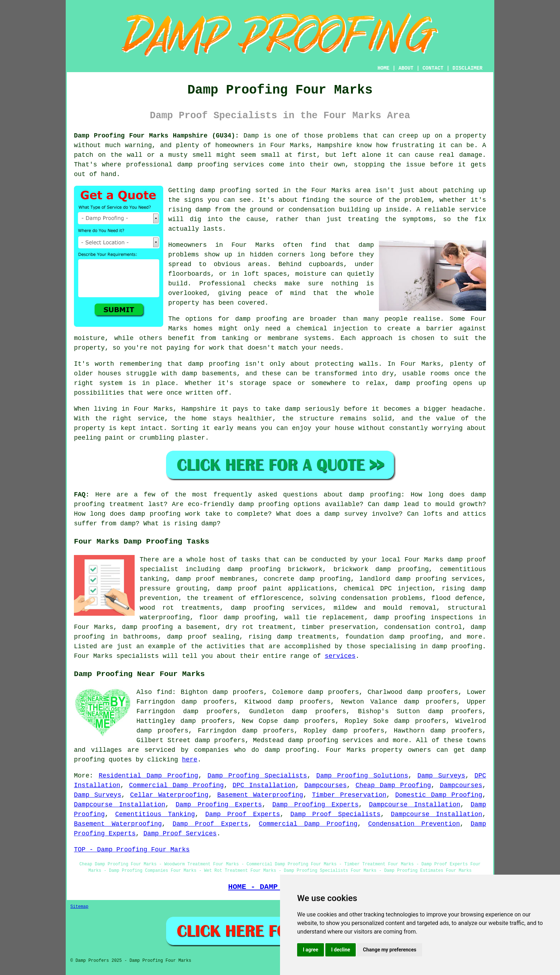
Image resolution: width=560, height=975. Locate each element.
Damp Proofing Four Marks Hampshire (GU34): (156, 136)
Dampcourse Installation (120, 805)
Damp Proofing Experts (219, 805)
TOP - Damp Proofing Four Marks (132, 850)
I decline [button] (341, 950)
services (340, 656)
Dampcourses (326, 785)
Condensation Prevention (414, 824)
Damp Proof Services (180, 834)
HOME (384, 68)
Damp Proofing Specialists (257, 776)
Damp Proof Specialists (335, 814)
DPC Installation (264, 785)
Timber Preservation (349, 795)
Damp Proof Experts (243, 814)
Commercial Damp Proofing (176, 785)
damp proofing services (331, 740)
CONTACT (433, 68)
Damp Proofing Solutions (362, 776)
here (189, 760)
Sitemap (79, 907)
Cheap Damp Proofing (393, 785)
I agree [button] (311, 950)
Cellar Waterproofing (169, 795)
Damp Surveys (441, 776)
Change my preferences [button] (389, 950)
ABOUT (406, 68)
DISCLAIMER (467, 68)
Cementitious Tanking (155, 814)
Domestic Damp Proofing (439, 795)
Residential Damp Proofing (148, 776)
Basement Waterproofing (260, 795)
